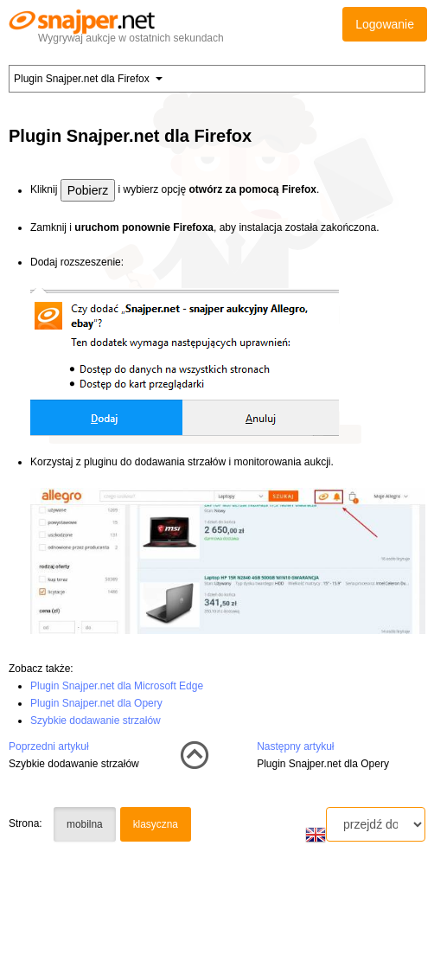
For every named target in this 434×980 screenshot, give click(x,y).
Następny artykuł (295, 746)
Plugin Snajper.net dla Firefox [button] (88, 79)
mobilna (85, 824)
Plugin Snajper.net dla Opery (96, 703)
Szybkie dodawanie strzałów (96, 721)
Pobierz (88, 190)
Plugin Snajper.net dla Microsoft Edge (117, 686)
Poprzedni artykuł (49, 746)
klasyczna (156, 824)
